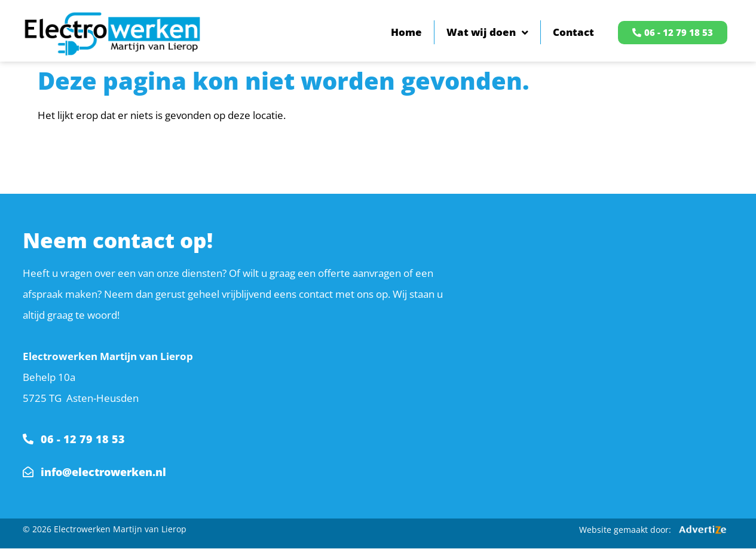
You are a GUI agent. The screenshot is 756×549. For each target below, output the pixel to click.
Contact (573, 32)
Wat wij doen (487, 33)
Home (406, 32)
